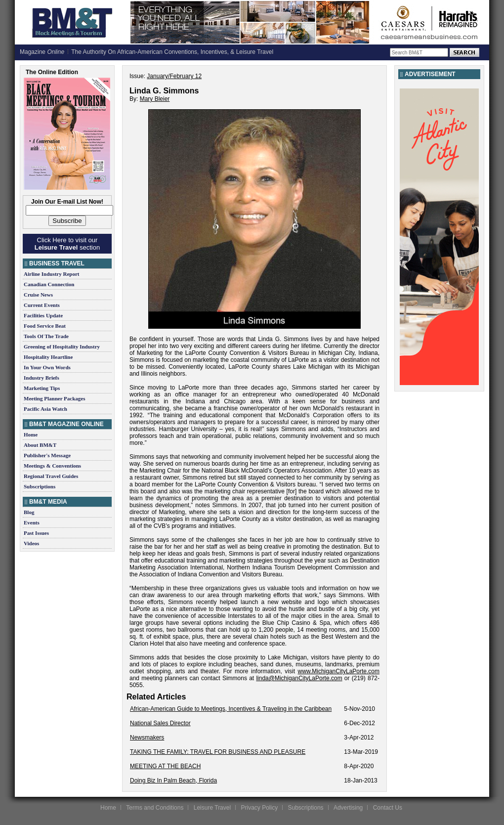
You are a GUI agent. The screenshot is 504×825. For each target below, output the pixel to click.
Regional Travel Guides (51, 476)
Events (32, 522)
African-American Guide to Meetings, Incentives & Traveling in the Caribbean (231, 709)
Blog (29, 512)
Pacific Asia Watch (45, 409)
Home (31, 434)
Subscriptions (40, 486)
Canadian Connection (49, 284)
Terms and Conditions (155, 808)
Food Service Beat (45, 326)
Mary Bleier (155, 99)
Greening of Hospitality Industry (62, 347)
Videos (31, 543)
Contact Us (388, 808)
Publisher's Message (47, 455)
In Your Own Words (47, 367)
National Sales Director (160, 723)
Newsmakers (147, 738)
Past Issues (36, 533)
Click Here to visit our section (67, 244)
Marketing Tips (42, 388)
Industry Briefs (42, 378)
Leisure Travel (212, 808)
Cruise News (38, 295)
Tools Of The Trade (46, 336)
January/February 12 (174, 76)
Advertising (348, 808)
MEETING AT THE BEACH (165, 766)
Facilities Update (43, 315)
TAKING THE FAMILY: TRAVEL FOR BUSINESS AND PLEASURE (218, 752)
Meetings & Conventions (52, 466)
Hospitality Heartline (48, 357)
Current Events (42, 305)
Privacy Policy (259, 808)
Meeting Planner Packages (54, 398)
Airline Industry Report (51, 274)
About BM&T (40, 445)
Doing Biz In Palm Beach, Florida (173, 781)
